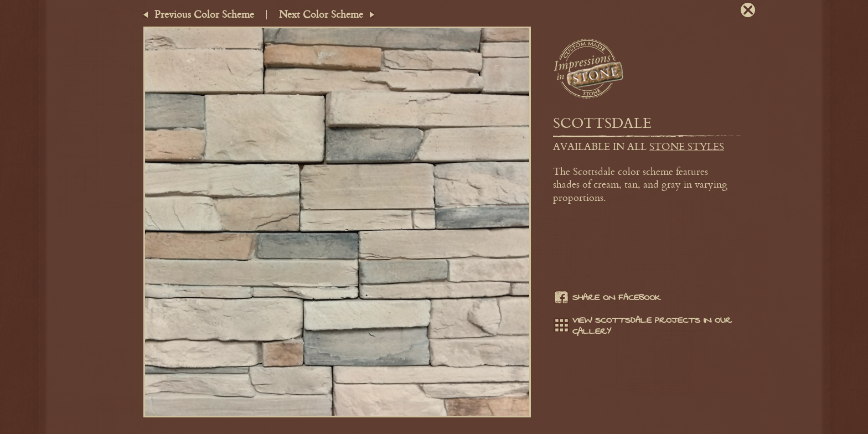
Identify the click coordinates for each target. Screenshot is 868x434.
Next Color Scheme (321, 14)
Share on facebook (607, 299)
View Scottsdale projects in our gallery (642, 326)
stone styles (687, 146)
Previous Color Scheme (204, 14)
